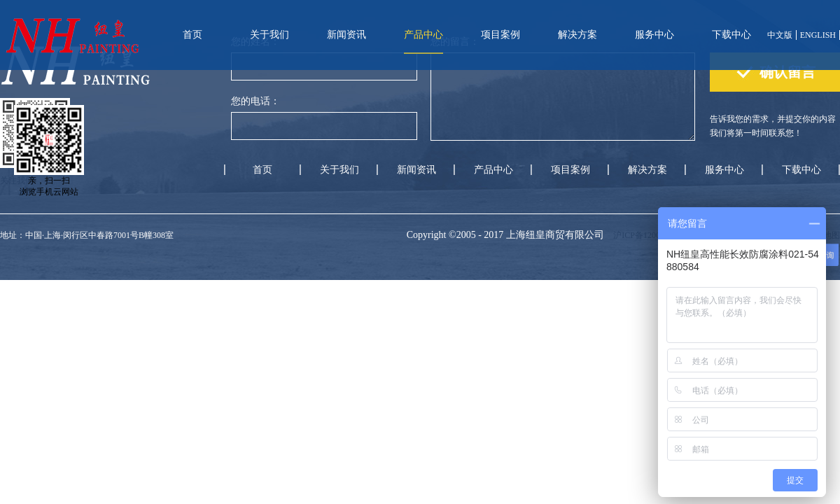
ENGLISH (818, 35)
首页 (192, 35)
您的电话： (255, 101)
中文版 (780, 35)
